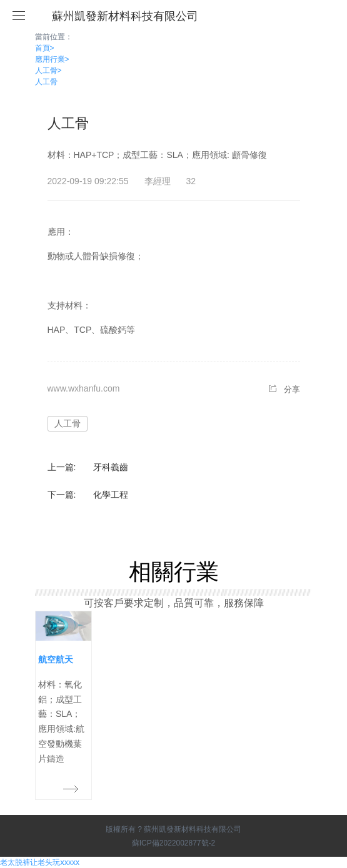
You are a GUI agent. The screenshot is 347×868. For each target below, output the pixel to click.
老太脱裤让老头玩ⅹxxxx (40, 862)
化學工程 (111, 495)
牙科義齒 (111, 467)
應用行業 (52, 59)
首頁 (45, 48)
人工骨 (48, 71)
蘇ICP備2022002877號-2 (174, 843)
